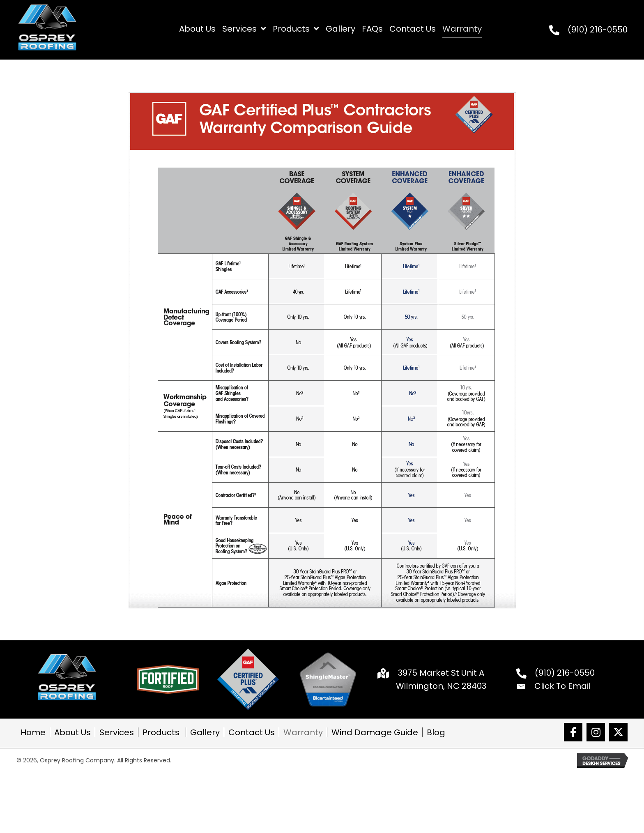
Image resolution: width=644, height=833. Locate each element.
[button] (573, 732)
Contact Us (252, 732)
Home (33, 732)
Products (162, 732)
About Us (72, 732)
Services (117, 732)
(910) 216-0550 (598, 30)
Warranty (303, 732)
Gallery (205, 732)
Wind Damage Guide (375, 732)
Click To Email (562, 686)
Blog (436, 732)
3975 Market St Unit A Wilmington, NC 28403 (441, 679)
